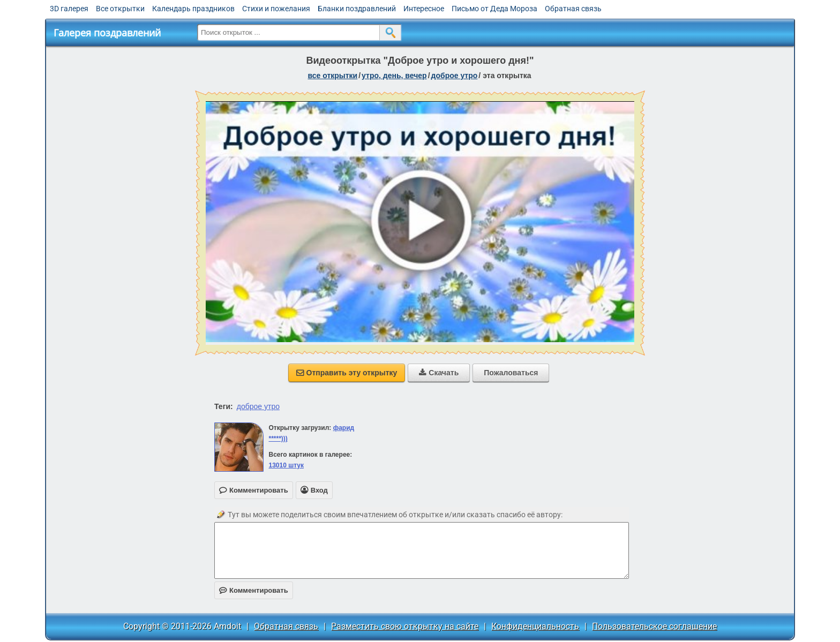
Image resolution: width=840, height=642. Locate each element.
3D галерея (69, 9)
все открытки (332, 75)
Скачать (439, 373)
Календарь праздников (193, 9)
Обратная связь (573, 9)
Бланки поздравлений (357, 9)
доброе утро (455, 75)
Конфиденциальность (535, 626)
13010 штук (286, 465)
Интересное (424, 9)
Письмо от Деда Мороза (494, 9)
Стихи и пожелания (276, 9)
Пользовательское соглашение (654, 626)
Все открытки (120, 9)
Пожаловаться (511, 373)
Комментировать (254, 590)
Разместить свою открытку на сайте (405, 626)
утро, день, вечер (394, 75)
